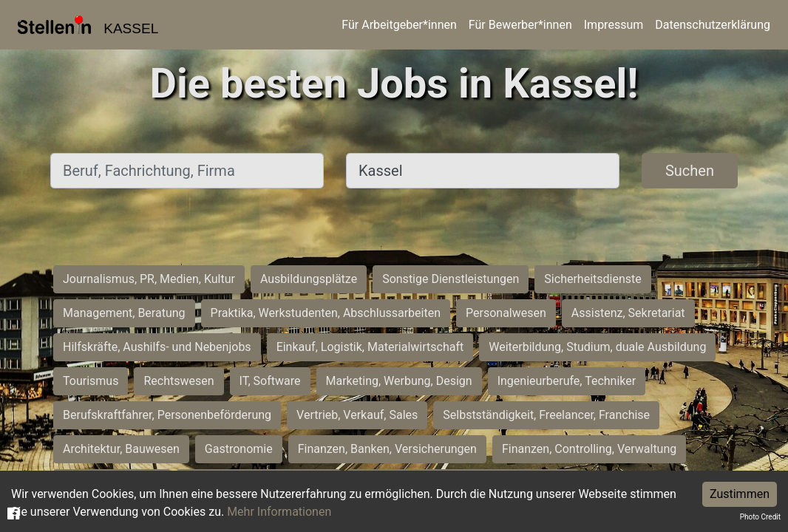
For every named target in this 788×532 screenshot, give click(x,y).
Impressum (614, 25)
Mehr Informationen (279, 512)
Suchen (690, 171)
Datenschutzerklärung (713, 25)
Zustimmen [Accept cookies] (740, 494)
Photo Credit (760, 517)
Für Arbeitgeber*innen (399, 25)
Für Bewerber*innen (520, 25)
